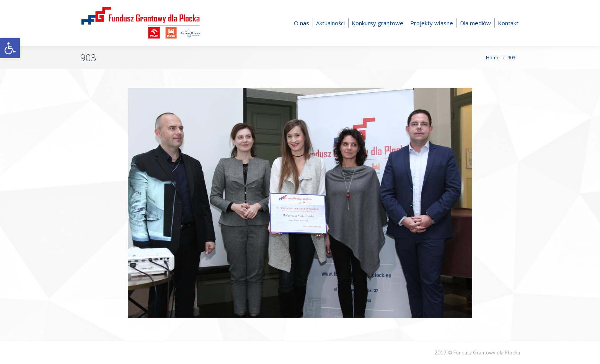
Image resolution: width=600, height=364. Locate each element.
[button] (10, 48)
